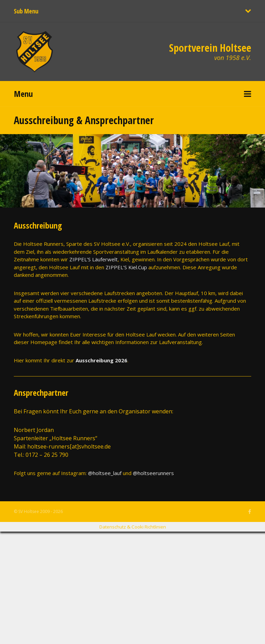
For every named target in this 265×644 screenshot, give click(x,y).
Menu (23, 94)
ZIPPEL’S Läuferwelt (94, 259)
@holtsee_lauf (105, 473)
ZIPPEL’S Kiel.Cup (126, 267)
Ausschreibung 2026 (101, 360)
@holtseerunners (153, 473)
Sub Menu (26, 11)
